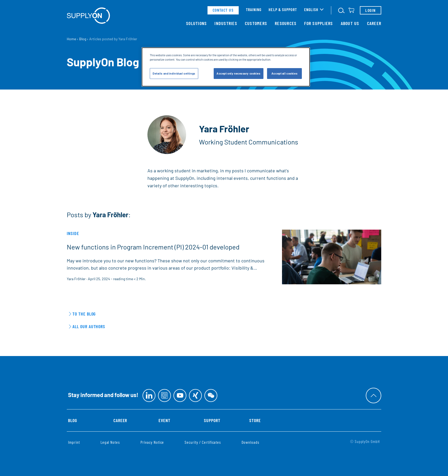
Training (254, 9)
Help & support (283, 9)
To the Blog (84, 314)
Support (212, 420)
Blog (73, 420)
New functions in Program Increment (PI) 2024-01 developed (153, 247)
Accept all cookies (284, 73)
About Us (350, 23)
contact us (223, 10)
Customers (256, 23)
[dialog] (226, 67)
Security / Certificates (203, 442)
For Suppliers (318, 23)
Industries (226, 23)
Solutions (196, 23)
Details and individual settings (174, 73)
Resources (286, 23)
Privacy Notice (152, 442)
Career (374, 23)
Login (370, 10)
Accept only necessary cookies (239, 73)
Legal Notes (110, 442)
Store (255, 420)
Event (164, 420)
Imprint (74, 442)
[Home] (88, 16)
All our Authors (89, 326)
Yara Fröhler (76, 279)
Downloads (250, 442)
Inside (73, 233)
